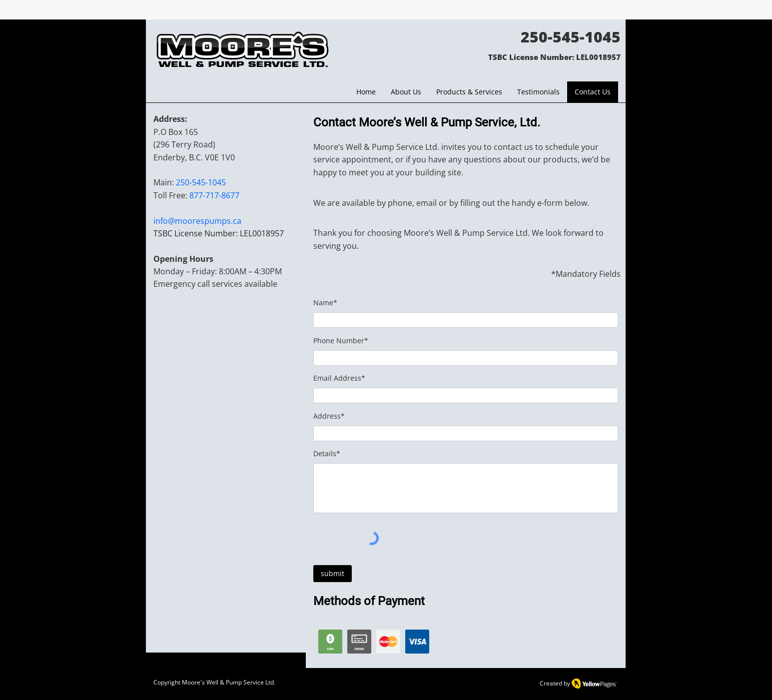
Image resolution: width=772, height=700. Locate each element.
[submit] (333, 574)
